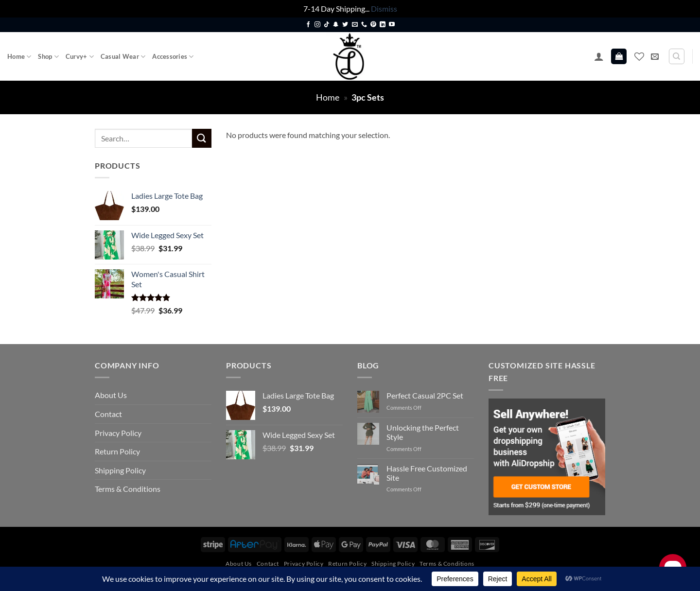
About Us (111, 395)
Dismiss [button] (384, 9)
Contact (108, 414)
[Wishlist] (639, 56)
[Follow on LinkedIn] (383, 25)
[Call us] (364, 25)
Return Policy (117, 451)
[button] (599, 56)
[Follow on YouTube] (392, 25)
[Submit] (202, 138)
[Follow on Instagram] (317, 25)
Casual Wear (123, 57)
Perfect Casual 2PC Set (425, 395)
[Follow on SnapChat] (336, 25)
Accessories (173, 57)
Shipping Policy (120, 470)
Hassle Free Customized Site (427, 473)
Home (19, 57)
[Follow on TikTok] (327, 25)
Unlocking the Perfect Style (423, 432)
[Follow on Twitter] (345, 25)
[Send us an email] (355, 25)
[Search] (677, 56)
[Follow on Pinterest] (373, 25)
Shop (48, 57)
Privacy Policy (118, 433)
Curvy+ (80, 57)
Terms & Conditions (128, 489)
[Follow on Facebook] (308, 25)
